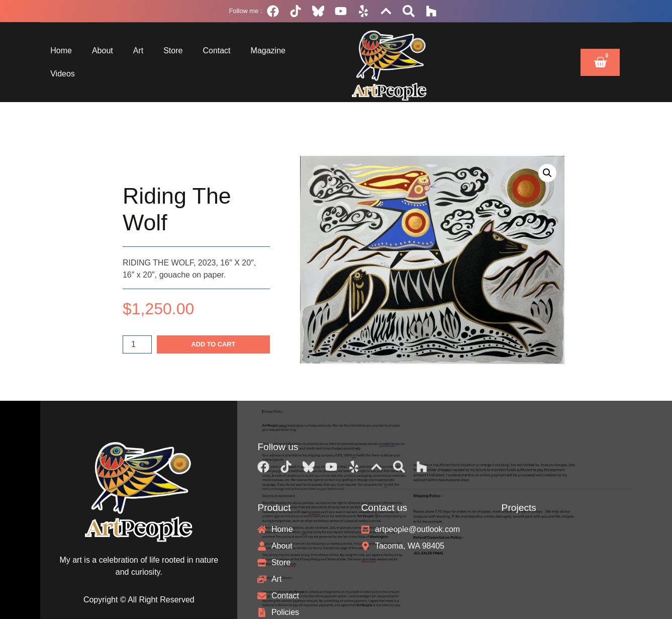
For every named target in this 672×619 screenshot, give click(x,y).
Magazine (268, 51)
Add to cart (213, 344)
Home (61, 51)
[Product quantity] (137, 344)
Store (173, 51)
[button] (547, 173)
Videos (63, 74)
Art (138, 51)
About (103, 51)
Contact (216, 51)
